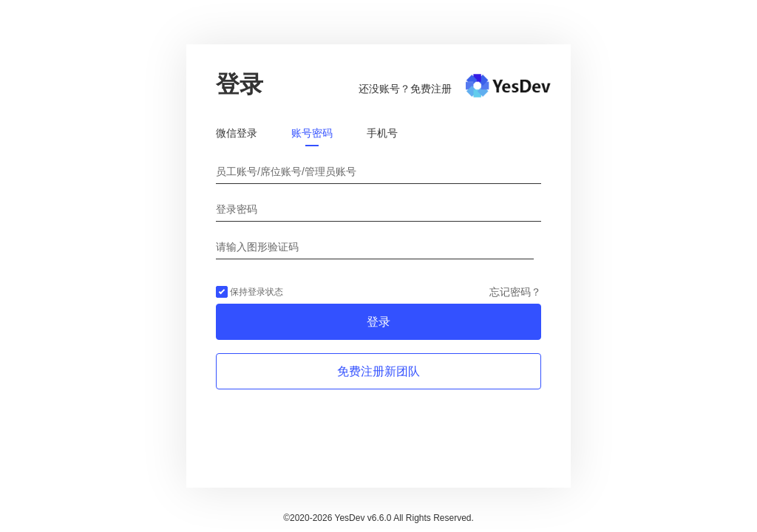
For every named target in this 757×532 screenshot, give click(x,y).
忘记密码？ (515, 292)
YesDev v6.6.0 (363, 518)
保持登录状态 (249, 293)
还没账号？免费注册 (405, 89)
